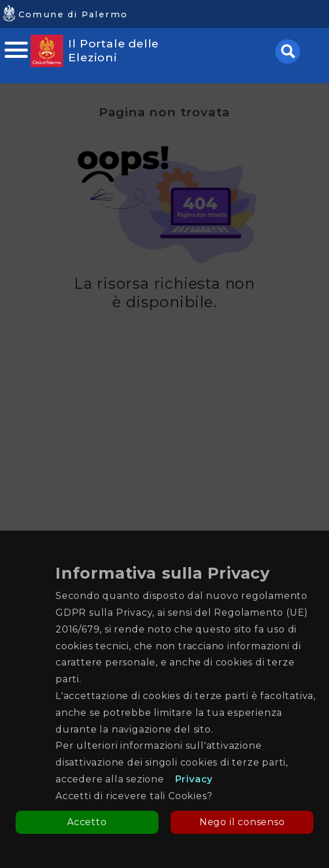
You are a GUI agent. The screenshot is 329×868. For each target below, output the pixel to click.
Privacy (194, 779)
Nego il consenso (242, 822)
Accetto (87, 822)
